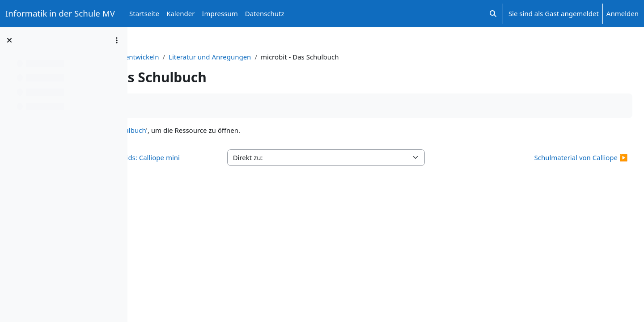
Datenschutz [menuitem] (265, 13)
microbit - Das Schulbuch (232, 130)
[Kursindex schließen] (9, 40)
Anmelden (623, 13)
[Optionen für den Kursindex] (117, 40)
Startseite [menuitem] (144, 13)
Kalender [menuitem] (180, 13)
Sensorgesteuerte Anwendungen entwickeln (214, 57)
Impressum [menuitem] (220, 13)
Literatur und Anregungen (335, 57)
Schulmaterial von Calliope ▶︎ (561, 157)
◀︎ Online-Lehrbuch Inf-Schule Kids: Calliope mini (218, 163)
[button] (493, 14)
